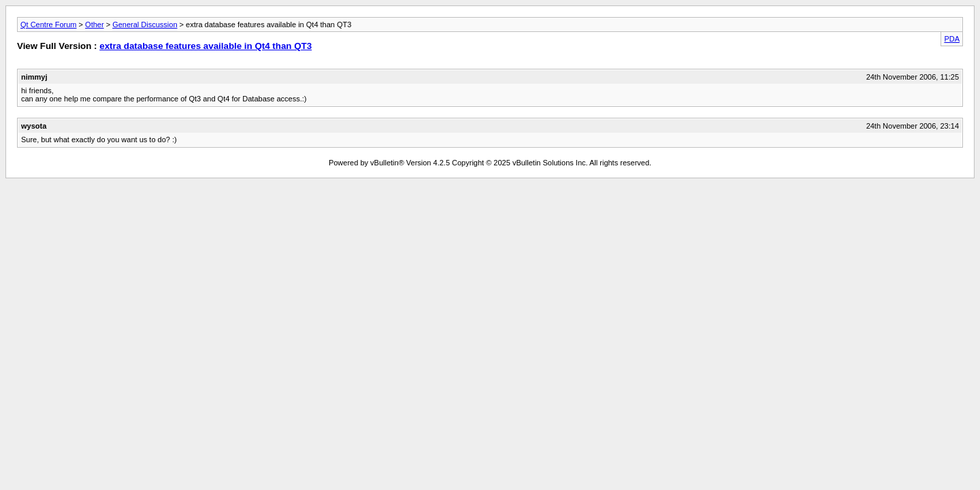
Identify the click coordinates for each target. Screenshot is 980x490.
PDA (952, 39)
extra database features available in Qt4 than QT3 (206, 46)
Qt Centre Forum (49, 24)
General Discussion (145, 24)
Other (95, 24)
